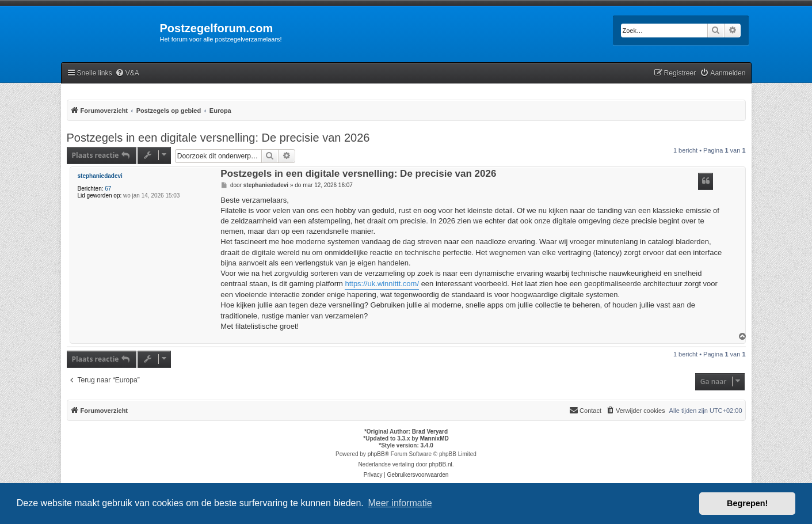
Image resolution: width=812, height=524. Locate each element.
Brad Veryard (430, 432)
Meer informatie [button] (400, 503)
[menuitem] (127, 73)
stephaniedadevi (100, 176)
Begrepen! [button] (747, 503)
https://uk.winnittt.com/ (382, 284)
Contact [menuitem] (585, 410)
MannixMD (434, 438)
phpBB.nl (441, 464)
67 (108, 189)
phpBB (376, 454)
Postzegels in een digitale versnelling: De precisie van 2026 (218, 138)
